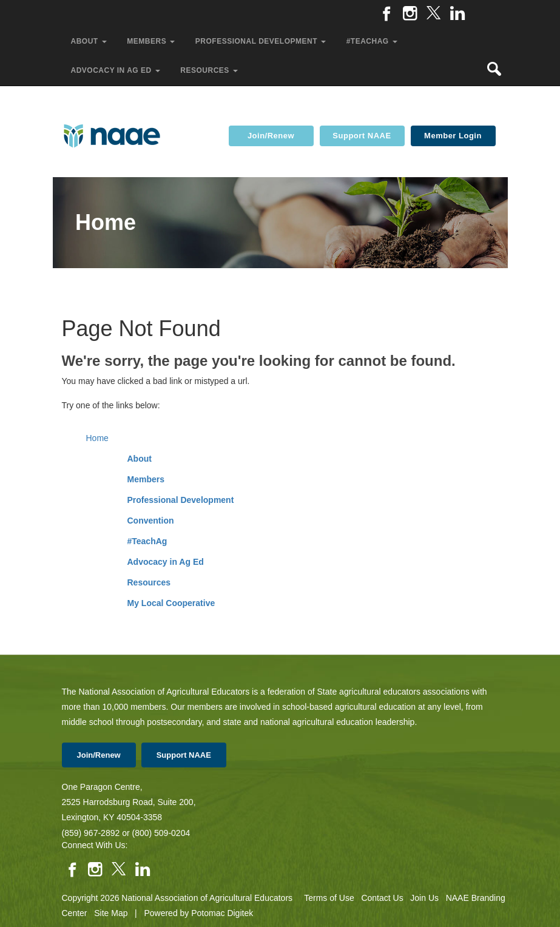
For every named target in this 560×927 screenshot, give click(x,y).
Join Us (424, 898)
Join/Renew (271, 136)
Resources (149, 582)
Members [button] (152, 41)
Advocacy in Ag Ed (166, 562)
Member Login (453, 136)
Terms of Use (329, 898)
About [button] (90, 41)
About (140, 459)
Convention (151, 521)
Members (146, 479)
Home (97, 438)
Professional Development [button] (262, 41)
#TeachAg (147, 541)
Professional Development (181, 500)
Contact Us (382, 898)
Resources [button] (210, 70)
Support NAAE (362, 136)
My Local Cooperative (171, 603)
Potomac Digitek (222, 913)
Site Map (111, 913)
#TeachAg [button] (373, 41)
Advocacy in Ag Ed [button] (117, 70)
